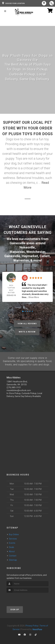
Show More (34, 297)
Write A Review (27, 331)
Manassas (17, 251)
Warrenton (21, 260)
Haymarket (30, 256)
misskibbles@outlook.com (19, 390)
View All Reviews (27, 323)
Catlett (45, 256)
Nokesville (27, 247)
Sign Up (15, 609)
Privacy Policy (32, 625)
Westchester (36, 251)
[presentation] (22, 597)
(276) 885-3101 (14, 387)
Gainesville (12, 256)
